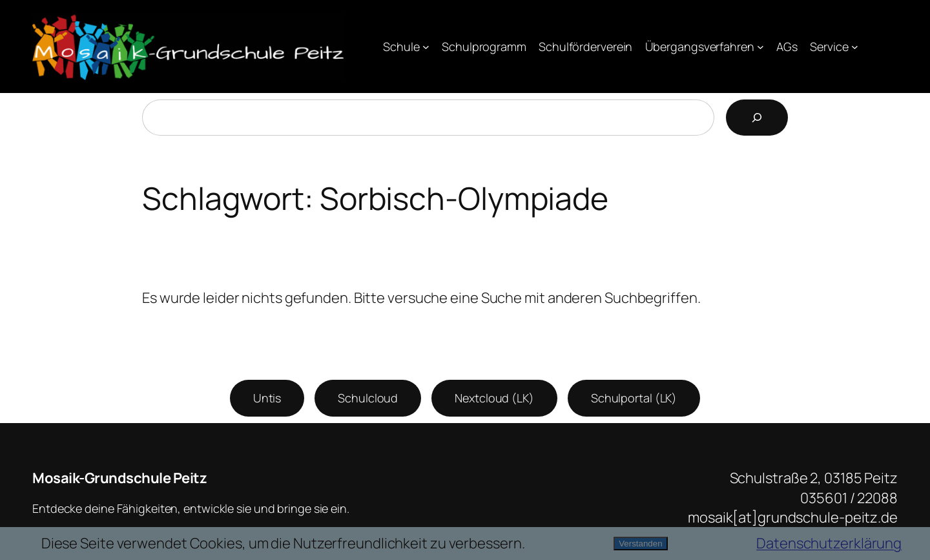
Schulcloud (368, 398)
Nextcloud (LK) (494, 398)
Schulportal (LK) (634, 398)
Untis (267, 398)
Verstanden (640, 544)
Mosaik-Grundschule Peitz (119, 478)
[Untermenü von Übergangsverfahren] (760, 47)
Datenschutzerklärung (829, 543)
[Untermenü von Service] (855, 47)
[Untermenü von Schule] (426, 47)
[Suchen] (757, 118)
